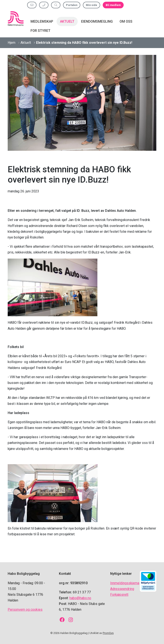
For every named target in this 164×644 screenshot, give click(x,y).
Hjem (12, 43)
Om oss (126, 21)
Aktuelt (67, 21)
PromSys (108, 633)
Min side (92, 5)
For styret (40, 31)
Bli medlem (113, 5)
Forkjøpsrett (119, 595)
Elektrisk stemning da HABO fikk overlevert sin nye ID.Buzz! (84, 43)
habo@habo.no (80, 598)
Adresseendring (122, 589)
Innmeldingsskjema (125, 583)
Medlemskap (42, 21)
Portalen (72, 5)
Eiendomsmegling (97, 21)
